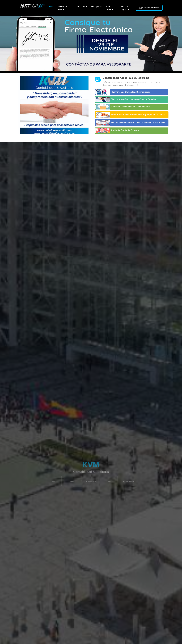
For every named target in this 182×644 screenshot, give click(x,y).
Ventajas (95, 6)
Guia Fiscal (108, 8)
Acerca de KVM (62, 8)
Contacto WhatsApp (149, 8)
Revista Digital (124, 8)
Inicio (52, 6)
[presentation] (91, 73)
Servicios (81, 6)
